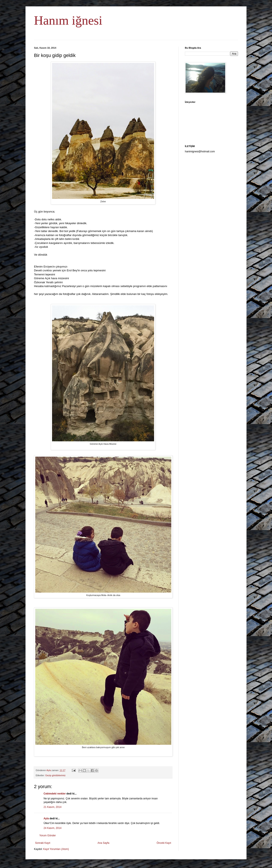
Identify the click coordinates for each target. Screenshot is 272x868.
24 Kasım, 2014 (52, 828)
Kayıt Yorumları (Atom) (56, 849)
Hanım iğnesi (68, 20)
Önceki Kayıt (164, 843)
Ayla (46, 818)
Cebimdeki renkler (55, 794)
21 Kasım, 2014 (52, 807)
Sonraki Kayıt (43, 843)
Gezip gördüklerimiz (55, 775)
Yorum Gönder (48, 835)
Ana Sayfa (103, 843)
